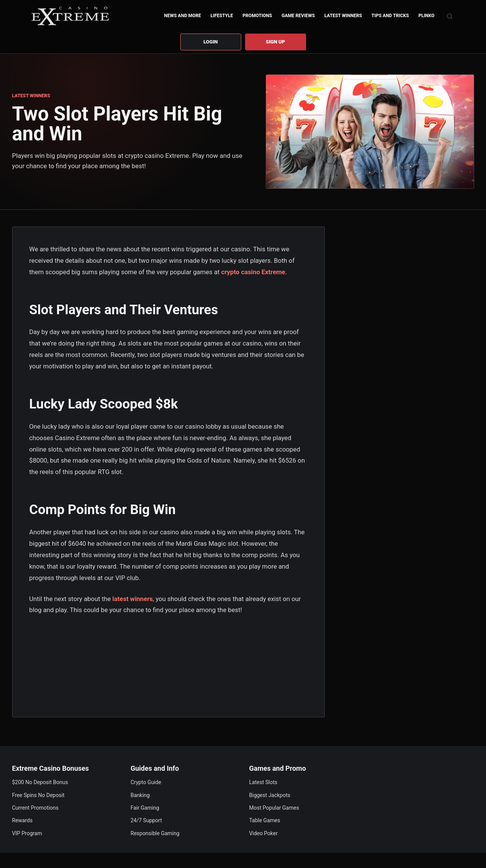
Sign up (275, 42)
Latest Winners (343, 16)
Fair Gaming (145, 808)
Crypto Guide (146, 782)
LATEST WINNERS (31, 96)
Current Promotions (35, 808)
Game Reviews (298, 16)
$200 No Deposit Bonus (40, 782)
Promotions (257, 16)
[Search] (450, 16)
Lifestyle (222, 16)
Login (211, 42)
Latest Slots (263, 782)
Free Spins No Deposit (38, 795)
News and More (182, 16)
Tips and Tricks (390, 16)
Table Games (265, 820)
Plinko (427, 16)
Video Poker (264, 833)
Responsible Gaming (155, 833)
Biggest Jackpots (270, 795)
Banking (140, 795)
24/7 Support (146, 820)
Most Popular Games (274, 808)
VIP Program (27, 833)
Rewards (22, 820)
